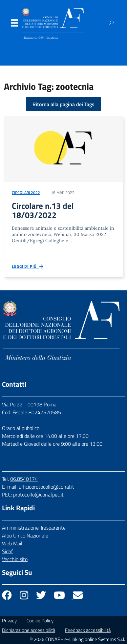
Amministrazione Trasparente (34, 528)
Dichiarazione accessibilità (29, 630)
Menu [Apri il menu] (14, 25)
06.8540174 (24, 479)
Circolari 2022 (26, 193)
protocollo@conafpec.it (38, 495)
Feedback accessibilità (88, 630)
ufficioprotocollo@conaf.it (46, 487)
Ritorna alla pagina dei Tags (63, 104)
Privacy (9, 621)
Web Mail (12, 543)
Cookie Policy (40, 621)
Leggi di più (28, 267)
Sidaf (7, 551)
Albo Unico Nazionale (25, 536)
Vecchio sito (15, 559)
